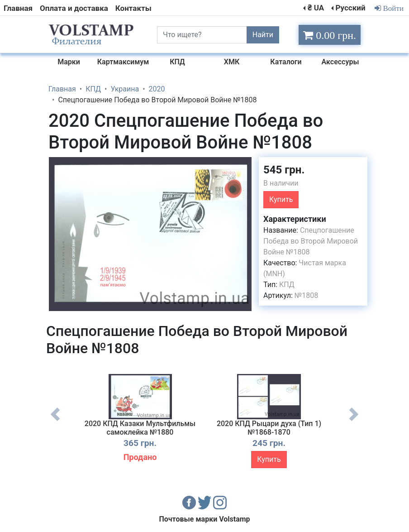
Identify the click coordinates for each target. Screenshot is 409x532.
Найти (263, 35)
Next (354, 421)
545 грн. (284, 170)
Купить (281, 199)
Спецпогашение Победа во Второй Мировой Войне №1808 (311, 241)
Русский (350, 8)
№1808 (306, 295)
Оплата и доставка (74, 8)
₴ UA (316, 8)
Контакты (133, 8)
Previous (55, 421)
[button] (244, 165)
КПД (287, 285)
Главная (18, 8)
